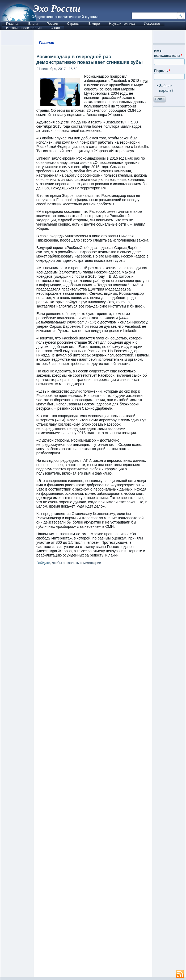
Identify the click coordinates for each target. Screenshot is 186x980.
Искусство (152, 24)
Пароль (162, 71)
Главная (13, 24)
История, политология (24, 28)
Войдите (43, 563)
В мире (94, 24)
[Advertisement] (93, 772)
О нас (55, 28)
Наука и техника (122, 24)
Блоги (33, 24)
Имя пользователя (168, 53)
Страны (73, 24)
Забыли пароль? (166, 88)
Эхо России (57, 9)
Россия (52, 24)
